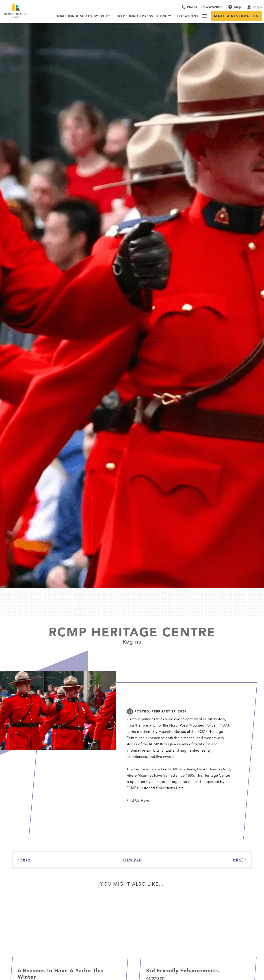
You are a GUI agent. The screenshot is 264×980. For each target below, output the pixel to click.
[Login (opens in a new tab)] (254, 7)
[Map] (235, 7)
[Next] (239, 860)
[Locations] (188, 16)
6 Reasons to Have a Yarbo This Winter (61, 974)
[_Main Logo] (26, 11)
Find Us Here (138, 800)
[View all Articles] (132, 860)
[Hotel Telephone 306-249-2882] (202, 7)
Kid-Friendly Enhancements (183, 970)
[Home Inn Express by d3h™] (144, 16)
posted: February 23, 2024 (160, 711)
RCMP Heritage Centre (132, 632)
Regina (132, 642)
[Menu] (204, 16)
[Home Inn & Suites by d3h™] (83, 16)
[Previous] (24, 860)
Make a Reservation (236, 16)
